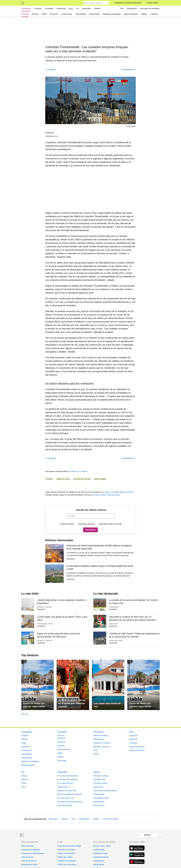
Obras (24, 787)
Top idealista (81, 14)
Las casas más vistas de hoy (107, 705)
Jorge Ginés (98, 787)
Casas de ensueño (137, 750)
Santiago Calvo (100, 779)
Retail (44, 14)
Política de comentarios (67, 864)
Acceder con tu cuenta (78, 471)
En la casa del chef (65, 783)
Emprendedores (64, 749)
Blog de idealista (131, 14)
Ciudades (49, 479)
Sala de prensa (27, 857)
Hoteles (144, 14)
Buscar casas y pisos (102, 846)
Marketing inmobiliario (112, 14)
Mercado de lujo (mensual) (110, 524)
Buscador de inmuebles (150, 9)
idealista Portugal (100, 853)
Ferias (24, 783)
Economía (61, 742)
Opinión (97, 9)
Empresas (54, 14)
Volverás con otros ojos (67, 791)
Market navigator (100, 479)
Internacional (94, 14)
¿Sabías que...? (64, 787)
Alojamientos (99, 739)
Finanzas (38, 9)
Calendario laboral (65, 805)
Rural (95, 750)
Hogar (60, 753)
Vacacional (61, 9)
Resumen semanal (87, 524)
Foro (122, 9)
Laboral (60, 757)
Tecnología (62, 760)
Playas (96, 754)
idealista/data (99, 864)
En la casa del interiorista (68, 776)
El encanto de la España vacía (70, 802)
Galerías (25, 779)
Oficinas (35, 14)
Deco (71, 9)
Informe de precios (29, 861)
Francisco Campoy (101, 776)
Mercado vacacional (101, 747)
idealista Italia (99, 850)
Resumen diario (67, 524)
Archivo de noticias (110, 819)
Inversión (61, 746)
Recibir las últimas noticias (91, 510)
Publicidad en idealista (30, 850)
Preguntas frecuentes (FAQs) (69, 846)
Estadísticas (132, 9)
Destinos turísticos (101, 736)
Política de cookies (65, 857)
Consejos (133, 743)
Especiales (86, 9)
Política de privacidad (66, 853)
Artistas (24, 776)
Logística (154, 14)
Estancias (133, 739)
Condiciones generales (67, 861)
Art (77, 9)
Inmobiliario (26, 9)
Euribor (96, 819)
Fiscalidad (49, 9)
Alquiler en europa (63, 479)
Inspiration (134, 736)
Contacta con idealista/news (33, 853)
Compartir (51, 70)
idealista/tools (99, 861)
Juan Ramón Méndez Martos (105, 791)
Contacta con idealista (66, 850)
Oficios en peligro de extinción (70, 794)
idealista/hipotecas (101, 857)
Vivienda (25, 14)
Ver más (25, 714)
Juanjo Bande (99, 794)
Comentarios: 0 (129, 70)
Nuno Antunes (99, 805)
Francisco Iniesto (100, 783)
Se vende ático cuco (66, 798)
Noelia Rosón (99, 802)
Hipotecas (61, 738)
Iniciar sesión (153, 3)
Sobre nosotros (28, 846)
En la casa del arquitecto (67, 779)
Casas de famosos (137, 747)
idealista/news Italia (29, 864)
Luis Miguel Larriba (101, 798)
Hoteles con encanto (102, 743)
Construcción (67, 14)
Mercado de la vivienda (82, 479)
